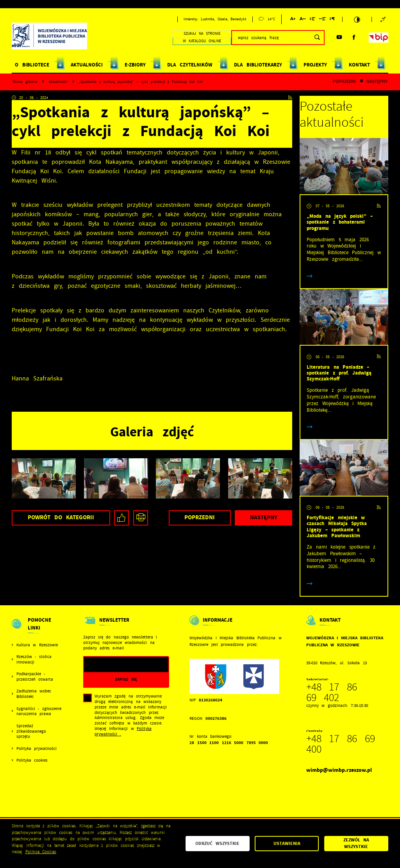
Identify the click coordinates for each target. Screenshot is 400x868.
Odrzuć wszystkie (217, 843)
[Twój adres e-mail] (114, 664)
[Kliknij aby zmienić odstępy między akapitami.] (332, 20)
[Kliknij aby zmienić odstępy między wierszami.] (312, 20)
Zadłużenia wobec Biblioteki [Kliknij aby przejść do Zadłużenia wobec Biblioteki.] (34, 694)
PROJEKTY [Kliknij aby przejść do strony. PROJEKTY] (315, 65)
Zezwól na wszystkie (356, 843)
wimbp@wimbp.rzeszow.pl (339, 770)
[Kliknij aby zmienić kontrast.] (357, 20)
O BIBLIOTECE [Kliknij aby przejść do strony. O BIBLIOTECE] (32, 65)
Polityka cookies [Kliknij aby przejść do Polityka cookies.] (32, 760)
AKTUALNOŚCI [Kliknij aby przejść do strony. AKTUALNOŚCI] (87, 65)
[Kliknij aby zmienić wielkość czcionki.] (293, 20)
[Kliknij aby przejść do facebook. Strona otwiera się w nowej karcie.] (354, 37)
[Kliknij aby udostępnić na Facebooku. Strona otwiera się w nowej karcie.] (122, 518)
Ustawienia (287, 843)
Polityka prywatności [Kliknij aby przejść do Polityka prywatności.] (37, 749)
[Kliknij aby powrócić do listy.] (361, 82)
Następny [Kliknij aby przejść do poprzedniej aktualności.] (377, 82)
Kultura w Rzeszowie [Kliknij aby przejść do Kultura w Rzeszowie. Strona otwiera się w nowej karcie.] (37, 645)
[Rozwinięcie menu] (37, 629)
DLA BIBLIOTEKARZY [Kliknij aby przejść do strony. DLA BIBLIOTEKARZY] (258, 65)
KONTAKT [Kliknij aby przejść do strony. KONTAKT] (359, 65)
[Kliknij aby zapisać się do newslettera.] (126, 680)
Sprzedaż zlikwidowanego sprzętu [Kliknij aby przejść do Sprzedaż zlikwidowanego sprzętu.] (31, 731)
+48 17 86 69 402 (332, 692)
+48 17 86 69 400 (341, 744)
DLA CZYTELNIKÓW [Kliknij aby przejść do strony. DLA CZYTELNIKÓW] (190, 65)
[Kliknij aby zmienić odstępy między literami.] (303, 20)
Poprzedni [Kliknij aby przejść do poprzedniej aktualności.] (344, 82)
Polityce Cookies (41, 852)
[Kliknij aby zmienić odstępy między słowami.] (323, 20)
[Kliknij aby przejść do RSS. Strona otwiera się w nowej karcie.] (290, 98)
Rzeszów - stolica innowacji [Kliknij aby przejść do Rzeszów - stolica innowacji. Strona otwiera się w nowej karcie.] (34, 659)
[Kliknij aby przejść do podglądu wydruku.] (141, 518)
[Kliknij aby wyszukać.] (317, 38)
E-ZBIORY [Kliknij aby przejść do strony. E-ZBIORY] (135, 65)
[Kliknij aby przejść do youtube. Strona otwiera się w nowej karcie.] (339, 37)
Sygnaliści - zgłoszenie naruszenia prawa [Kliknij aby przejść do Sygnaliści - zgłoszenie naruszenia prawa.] (39, 711)
